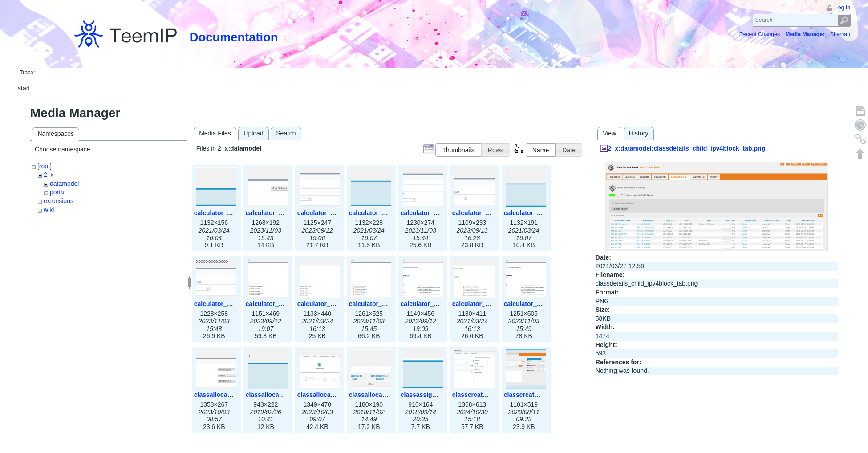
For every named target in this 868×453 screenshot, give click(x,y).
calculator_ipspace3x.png (284, 213)
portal (58, 192)
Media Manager (805, 34)
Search (844, 20)
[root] (45, 166)
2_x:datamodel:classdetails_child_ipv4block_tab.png (687, 148)
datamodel (64, 184)
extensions (59, 201)
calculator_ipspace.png (229, 213)
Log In (843, 8)
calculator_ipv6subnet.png (543, 213)
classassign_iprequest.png (441, 395)
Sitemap (840, 34)
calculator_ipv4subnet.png (388, 213)
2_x (49, 175)
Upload (253, 133)
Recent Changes (760, 34)
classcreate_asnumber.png (544, 395)
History (639, 133)
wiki (49, 210)
